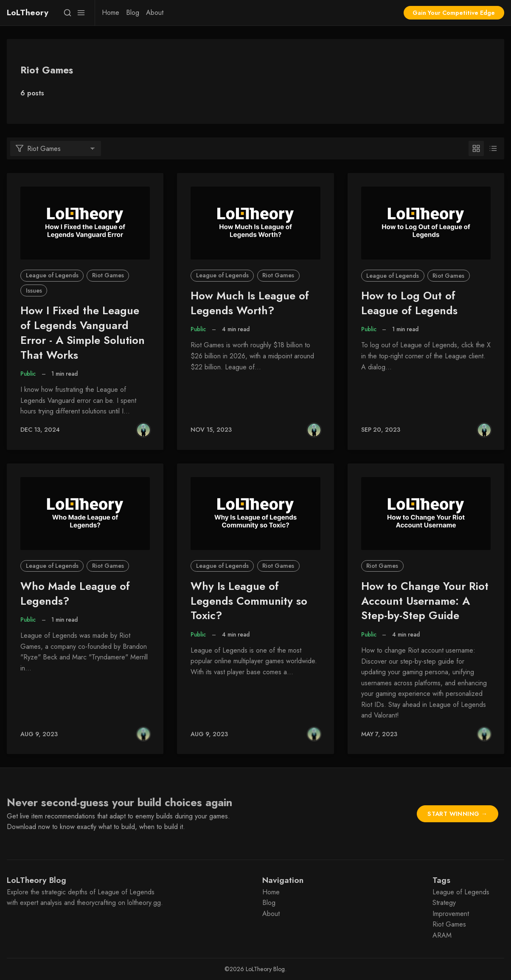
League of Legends (52, 275)
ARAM (442, 935)
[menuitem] (111, 13)
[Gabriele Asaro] (143, 430)
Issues (34, 290)
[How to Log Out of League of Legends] (426, 223)
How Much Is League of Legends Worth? (250, 303)
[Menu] (81, 13)
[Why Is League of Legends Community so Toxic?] (255, 514)
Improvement (451, 914)
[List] (493, 148)
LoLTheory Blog (265, 969)
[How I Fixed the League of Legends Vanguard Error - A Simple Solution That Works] (85, 223)
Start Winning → (457, 814)
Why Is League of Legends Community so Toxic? (249, 601)
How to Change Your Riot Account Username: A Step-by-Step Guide (425, 601)
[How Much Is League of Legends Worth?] (255, 223)
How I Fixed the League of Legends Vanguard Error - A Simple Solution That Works (83, 333)
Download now (28, 827)
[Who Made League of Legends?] (85, 514)
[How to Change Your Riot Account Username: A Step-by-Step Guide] (426, 514)
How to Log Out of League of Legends (409, 303)
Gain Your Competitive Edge (454, 13)
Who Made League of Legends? (75, 594)
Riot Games (108, 275)
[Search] (67, 13)
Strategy (444, 903)
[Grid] (476, 148)
